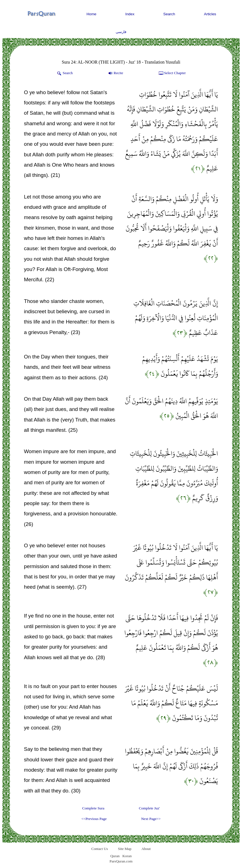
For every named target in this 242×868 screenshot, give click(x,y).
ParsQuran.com (121, 861)
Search (169, 14)
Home (92, 14)
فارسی (121, 32)
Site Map (125, 849)
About (146, 849)
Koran (127, 856)
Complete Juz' (149, 808)
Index (130, 14)
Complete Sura (93, 808)
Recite (115, 73)
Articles (210, 14)
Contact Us (100, 849)
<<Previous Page (94, 819)
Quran (115, 856)
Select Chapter (172, 73)
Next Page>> (151, 819)
